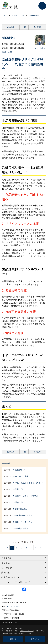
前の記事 (11, 27)
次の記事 (37, 27)
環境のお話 (7, 52)
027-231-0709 (13, 606)
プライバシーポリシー (27, 631)
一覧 (24, 27)
